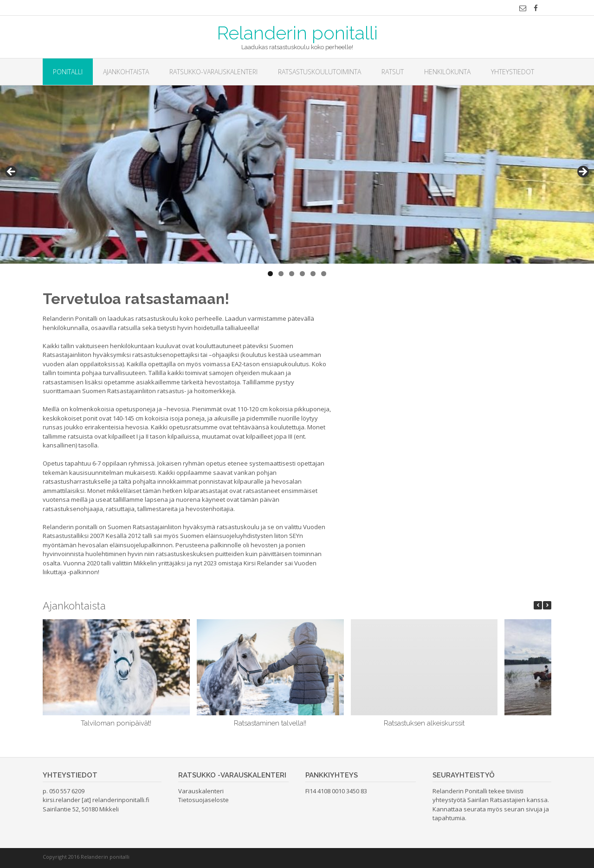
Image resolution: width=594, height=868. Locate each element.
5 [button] (313, 274)
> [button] (582, 172)
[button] (547, 605)
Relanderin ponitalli (297, 32)
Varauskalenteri (201, 791)
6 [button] (324, 274)
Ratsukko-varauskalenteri (213, 72)
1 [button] (270, 274)
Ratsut (393, 72)
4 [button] (302, 274)
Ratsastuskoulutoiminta (320, 72)
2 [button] (281, 274)
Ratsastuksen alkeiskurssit (424, 723)
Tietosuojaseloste (203, 800)
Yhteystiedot (513, 72)
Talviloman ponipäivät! (116, 723)
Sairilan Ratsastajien (496, 800)
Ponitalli (68, 72)
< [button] (12, 172)
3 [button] (292, 274)
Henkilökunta (447, 72)
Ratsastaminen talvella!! (270, 723)
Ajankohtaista (126, 72)
